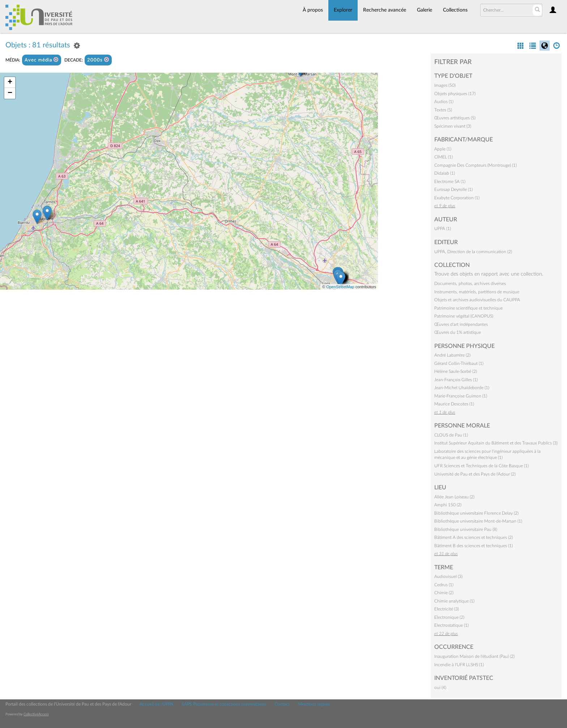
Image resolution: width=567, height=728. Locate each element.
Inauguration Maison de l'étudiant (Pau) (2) (474, 656)
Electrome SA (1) (450, 182)
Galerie (425, 10)
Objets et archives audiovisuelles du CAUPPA (477, 300)
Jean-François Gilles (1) (456, 380)
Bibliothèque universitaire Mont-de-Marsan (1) (478, 521)
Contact (282, 704)
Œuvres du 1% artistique (458, 332)
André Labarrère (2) (452, 355)
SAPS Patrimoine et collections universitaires (224, 704)
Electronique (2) (449, 617)
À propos (313, 10)
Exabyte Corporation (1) (457, 198)
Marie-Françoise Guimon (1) (461, 396)
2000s (98, 60)
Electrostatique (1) (451, 625)
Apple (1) (443, 149)
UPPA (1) (443, 229)
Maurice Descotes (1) (454, 404)
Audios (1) (444, 102)
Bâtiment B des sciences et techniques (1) (474, 546)
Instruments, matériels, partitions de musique (477, 292)
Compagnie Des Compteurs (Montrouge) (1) (476, 165)
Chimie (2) (444, 593)
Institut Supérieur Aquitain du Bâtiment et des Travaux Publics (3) (496, 443)
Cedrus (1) (444, 585)
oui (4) (440, 687)
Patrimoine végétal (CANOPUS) (464, 316)
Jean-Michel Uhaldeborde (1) (462, 388)
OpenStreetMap (340, 287)
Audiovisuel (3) (448, 576)
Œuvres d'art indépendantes (461, 324)
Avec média (42, 60)
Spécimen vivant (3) (453, 126)
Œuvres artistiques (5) (455, 118)
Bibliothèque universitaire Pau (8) (466, 529)
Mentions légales (314, 704)
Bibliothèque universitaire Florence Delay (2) (476, 513)
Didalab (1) (445, 173)
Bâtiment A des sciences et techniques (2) (474, 537)
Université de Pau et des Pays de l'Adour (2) (475, 474)
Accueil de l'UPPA (156, 704)
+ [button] (10, 82)
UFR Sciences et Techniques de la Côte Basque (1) (481, 466)
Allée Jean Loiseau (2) (454, 497)
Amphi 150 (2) (448, 505)
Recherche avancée (385, 10)
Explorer (343, 10)
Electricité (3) (447, 609)
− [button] (10, 93)
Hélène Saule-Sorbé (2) (456, 371)
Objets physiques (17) (455, 94)
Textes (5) (443, 110)
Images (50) (445, 85)
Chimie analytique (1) (454, 601)
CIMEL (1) (444, 157)
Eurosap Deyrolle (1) (453, 190)
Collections (455, 10)
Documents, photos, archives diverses (470, 284)
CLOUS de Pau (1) (451, 435)
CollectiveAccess (36, 714)
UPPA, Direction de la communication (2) (473, 252)
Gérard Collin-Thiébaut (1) (459, 363)
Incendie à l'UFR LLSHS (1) (459, 665)
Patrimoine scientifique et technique (468, 308)
